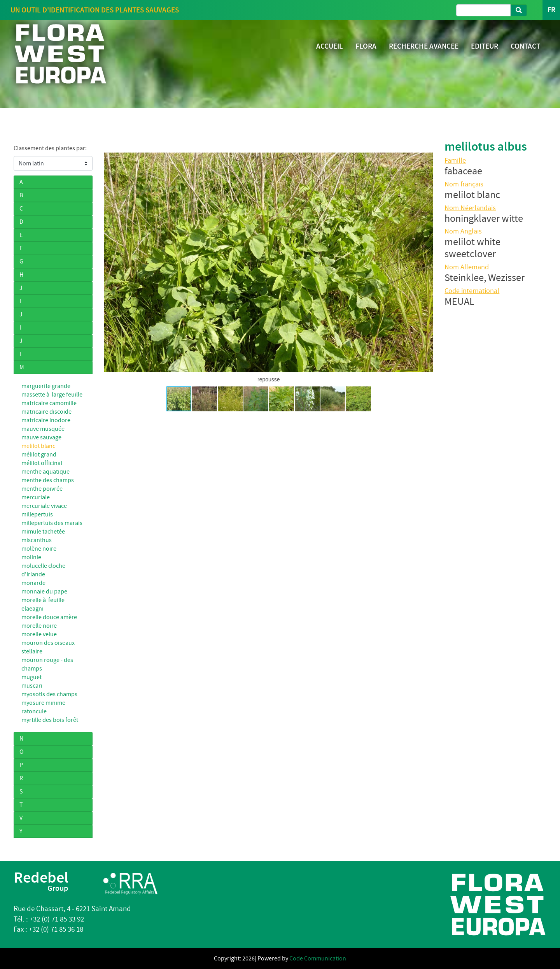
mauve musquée (43, 429)
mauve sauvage (41, 437)
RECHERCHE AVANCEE (424, 46)
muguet (31, 677)
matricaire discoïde (46, 412)
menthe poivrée (42, 489)
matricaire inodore (46, 420)
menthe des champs (48, 480)
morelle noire (39, 626)
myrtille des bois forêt (50, 720)
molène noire (39, 549)
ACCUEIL (330, 46)
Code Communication (318, 958)
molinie (31, 557)
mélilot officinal (42, 463)
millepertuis (37, 514)
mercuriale (36, 497)
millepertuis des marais (52, 523)
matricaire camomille (49, 403)
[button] (111, 262)
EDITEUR (485, 46)
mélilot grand (39, 455)
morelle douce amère (49, 617)
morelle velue (39, 634)
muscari (32, 686)
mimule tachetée (43, 532)
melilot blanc (38, 446)
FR (551, 10)
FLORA (366, 46)
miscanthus (37, 540)
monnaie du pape (44, 592)
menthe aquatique (45, 472)
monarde (33, 583)
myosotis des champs (49, 694)
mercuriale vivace (44, 506)
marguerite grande (46, 386)
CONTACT (525, 46)
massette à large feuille (52, 395)
